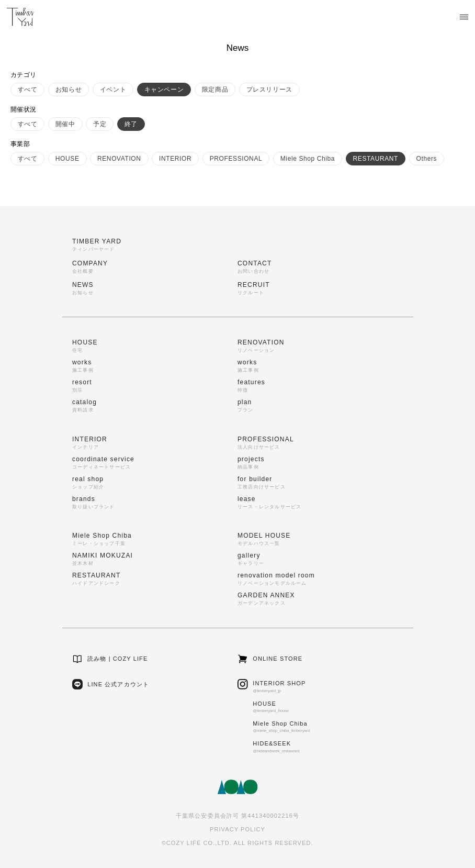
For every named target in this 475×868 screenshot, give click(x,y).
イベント (113, 90)
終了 (131, 124)
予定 (100, 124)
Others (427, 159)
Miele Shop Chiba (308, 159)
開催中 (65, 124)
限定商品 (215, 90)
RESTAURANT (376, 159)
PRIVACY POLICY (237, 829)
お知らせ (69, 90)
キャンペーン (164, 90)
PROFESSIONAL (236, 159)
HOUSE (67, 159)
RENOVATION (119, 159)
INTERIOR (175, 159)
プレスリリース (269, 90)
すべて (28, 90)
